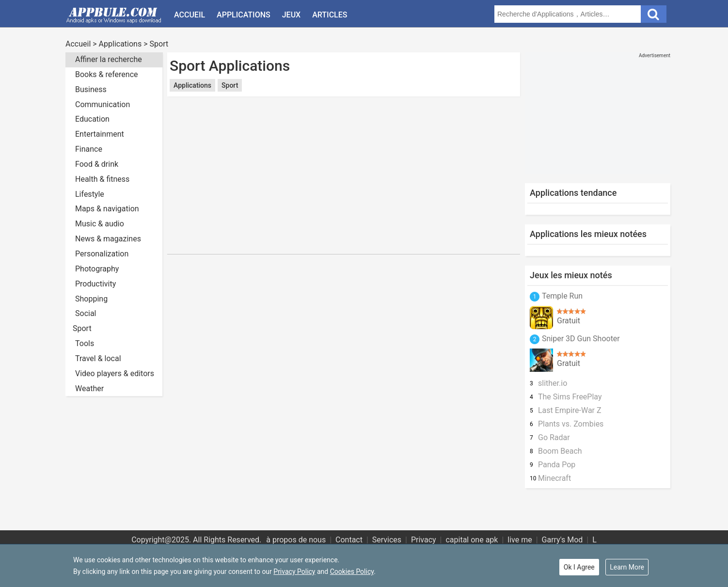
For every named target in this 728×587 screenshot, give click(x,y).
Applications (244, 15)
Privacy (424, 540)
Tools (85, 343)
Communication (103, 104)
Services (387, 540)
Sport (159, 44)
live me (520, 540)
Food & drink (97, 164)
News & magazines (108, 239)
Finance (89, 149)
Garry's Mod (562, 540)
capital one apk (472, 540)
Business (91, 89)
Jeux (292, 15)
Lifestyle (90, 194)
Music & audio (100, 224)
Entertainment (100, 134)
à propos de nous (296, 540)
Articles (330, 15)
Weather (89, 389)
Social (86, 313)
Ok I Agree (579, 567)
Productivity (95, 284)
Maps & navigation (107, 209)
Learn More (627, 567)
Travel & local (98, 358)
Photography (97, 269)
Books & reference (107, 74)
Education (92, 119)
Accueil (190, 15)
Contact (349, 540)
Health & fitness (102, 179)
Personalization (102, 254)
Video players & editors (115, 373)
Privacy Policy (294, 571)
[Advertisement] (344, 105)
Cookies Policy (352, 571)
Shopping (91, 299)
